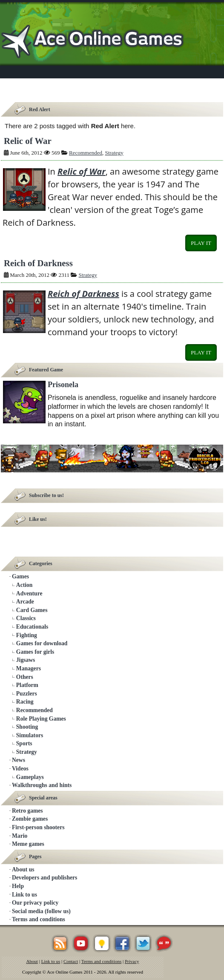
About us (23, 869)
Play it (201, 243)
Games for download (42, 643)
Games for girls (35, 652)
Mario (20, 836)
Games (20, 576)
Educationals (32, 627)
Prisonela (63, 385)
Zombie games (30, 819)
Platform (27, 685)
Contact (71, 961)
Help (18, 886)
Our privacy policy (35, 903)
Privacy (132, 961)
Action (24, 585)
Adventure (29, 593)
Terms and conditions (39, 919)
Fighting (27, 635)
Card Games (32, 610)
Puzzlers (27, 694)
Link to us (24, 895)
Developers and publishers (45, 878)
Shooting (27, 727)
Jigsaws (26, 660)
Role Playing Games (41, 719)
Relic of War (28, 141)
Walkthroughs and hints (42, 785)
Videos (20, 769)
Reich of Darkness (38, 263)
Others (25, 677)
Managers (29, 668)
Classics (26, 618)
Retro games (27, 811)
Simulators (30, 735)
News (19, 760)
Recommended (86, 153)
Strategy (114, 153)
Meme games (28, 844)
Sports (24, 743)
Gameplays (30, 777)
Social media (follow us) (41, 911)
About (32, 961)
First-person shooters (38, 827)
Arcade (25, 602)
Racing (25, 702)
